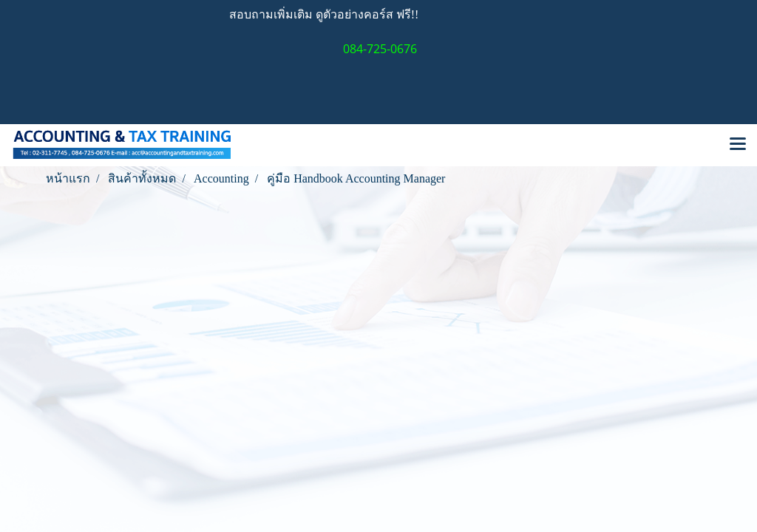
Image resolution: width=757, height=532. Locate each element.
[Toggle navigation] (738, 145)
